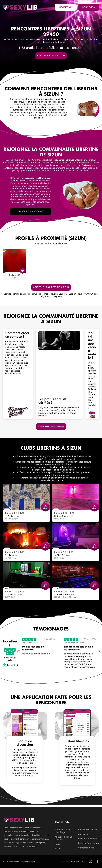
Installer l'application (88, 843)
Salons (58, 849)
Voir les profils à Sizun (51, 56)
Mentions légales (77, 862)
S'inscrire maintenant (30, 211)
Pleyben (54, 294)
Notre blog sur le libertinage (63, 831)
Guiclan (72, 294)
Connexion (89, 7)
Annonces (83, 834)
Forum (58, 844)
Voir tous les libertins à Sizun (51, 287)
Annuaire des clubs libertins (64, 838)
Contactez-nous (86, 848)
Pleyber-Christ (84, 294)
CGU (65, 862)
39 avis (12, 659)
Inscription (66, 7)
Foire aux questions (88, 839)
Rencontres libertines (89, 830)
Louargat (63, 294)
